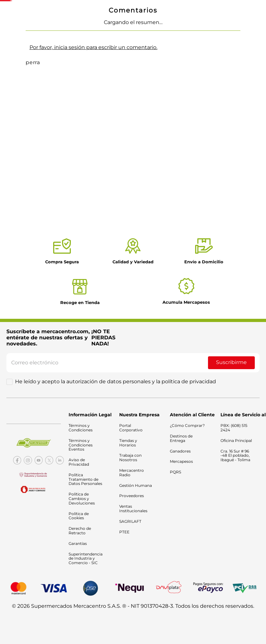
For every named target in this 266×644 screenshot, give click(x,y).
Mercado (25, 28)
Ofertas (160, 32)
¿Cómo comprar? (230, 79)
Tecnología (27, 36)
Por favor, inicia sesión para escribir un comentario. (93, 220)
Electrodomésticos (73, 28)
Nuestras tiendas (226, 32)
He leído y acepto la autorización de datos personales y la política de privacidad (116, 383)
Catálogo (193, 32)
